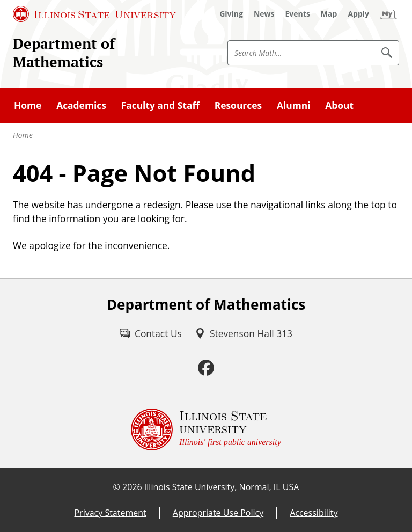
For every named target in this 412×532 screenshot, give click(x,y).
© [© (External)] (117, 487)
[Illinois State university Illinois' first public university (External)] (206, 429)
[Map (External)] (329, 14)
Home (23, 135)
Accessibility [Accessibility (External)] (314, 513)
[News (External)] (264, 14)
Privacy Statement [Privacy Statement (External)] (110, 513)
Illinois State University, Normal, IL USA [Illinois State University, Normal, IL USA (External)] (222, 487)
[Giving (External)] (231, 14)
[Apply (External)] (358, 14)
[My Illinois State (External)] (388, 14)
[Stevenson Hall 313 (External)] (244, 333)
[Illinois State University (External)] (94, 14)
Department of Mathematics (64, 53)
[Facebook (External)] (206, 368)
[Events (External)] (298, 14)
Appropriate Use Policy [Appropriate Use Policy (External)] (218, 513)
